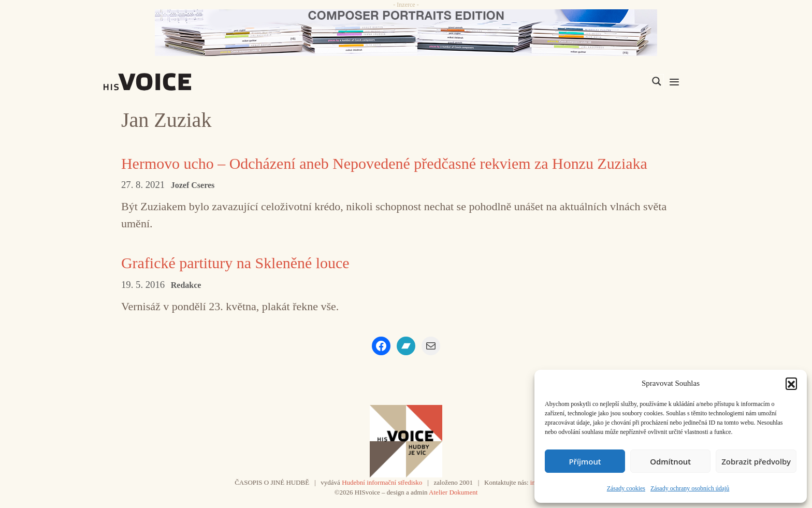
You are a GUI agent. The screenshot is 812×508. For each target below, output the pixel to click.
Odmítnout (670, 461)
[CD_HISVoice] (406, 33)
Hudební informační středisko (382, 482)
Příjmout (585, 461)
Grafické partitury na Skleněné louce (235, 263)
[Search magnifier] (657, 81)
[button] (791, 383)
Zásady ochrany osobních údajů (690, 488)
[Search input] (607, 81)
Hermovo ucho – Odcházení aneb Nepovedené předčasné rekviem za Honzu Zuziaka (385, 163)
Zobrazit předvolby (756, 461)
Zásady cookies (626, 488)
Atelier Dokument (453, 492)
